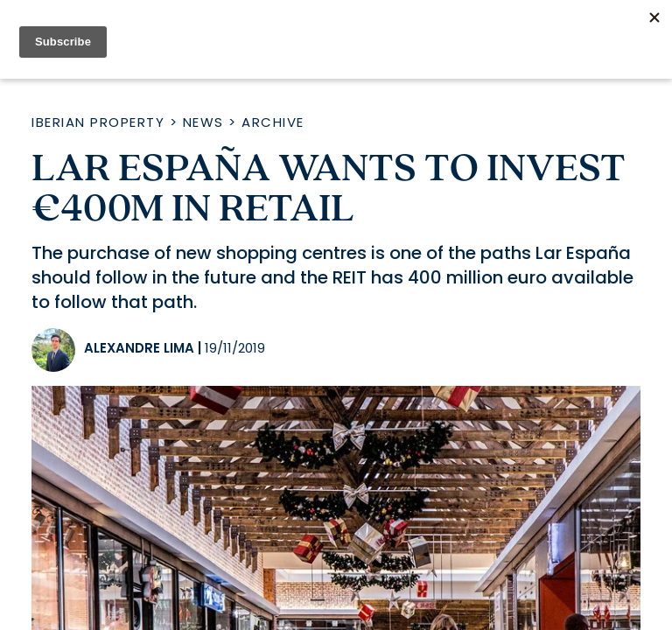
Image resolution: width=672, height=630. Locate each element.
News (203, 122)
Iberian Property (98, 122)
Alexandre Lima (139, 348)
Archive (273, 122)
